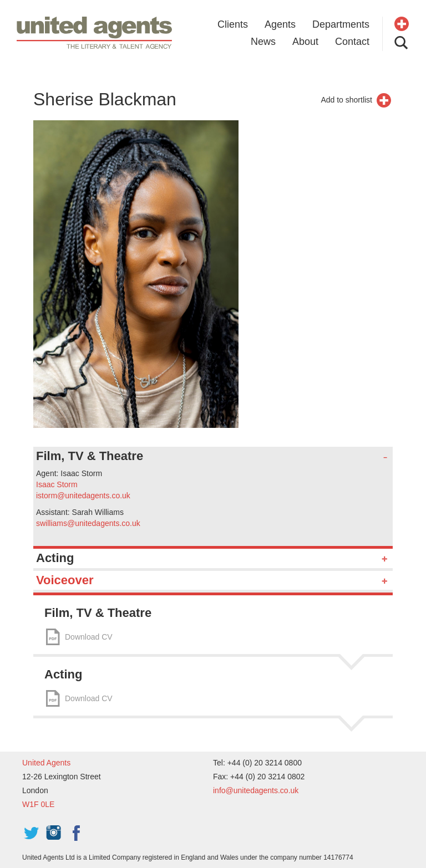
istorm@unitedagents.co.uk (83, 496)
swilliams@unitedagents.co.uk (88, 523)
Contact (352, 42)
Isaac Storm (57, 484)
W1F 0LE (38, 804)
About (305, 42)
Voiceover (65, 580)
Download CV (89, 637)
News (263, 42)
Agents (280, 24)
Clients (233, 24)
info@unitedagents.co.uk (256, 790)
